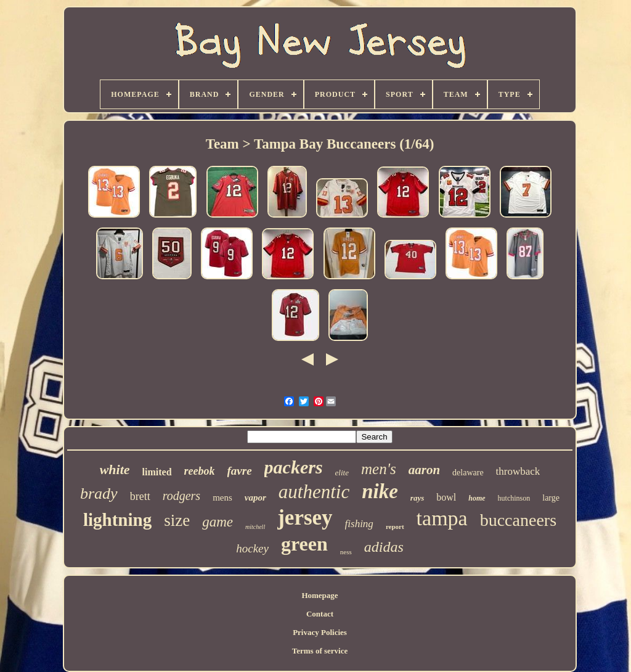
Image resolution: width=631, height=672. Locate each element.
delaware (468, 473)
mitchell (255, 527)
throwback (518, 471)
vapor (255, 498)
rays (417, 498)
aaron (424, 470)
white (115, 469)
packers (294, 467)
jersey (305, 518)
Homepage (320, 595)
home (477, 498)
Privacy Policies (320, 632)
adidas (384, 547)
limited (157, 472)
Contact (320, 614)
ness (346, 552)
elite (342, 473)
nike (380, 491)
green (304, 544)
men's (379, 469)
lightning (117, 520)
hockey (252, 548)
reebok (200, 471)
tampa (442, 518)
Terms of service (320, 651)
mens (222, 498)
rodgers (181, 496)
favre (240, 471)
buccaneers (518, 520)
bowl (446, 497)
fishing (359, 524)
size (177, 520)
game (218, 522)
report (395, 527)
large (551, 498)
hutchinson (514, 498)
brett (140, 496)
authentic (314, 492)
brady (99, 494)
